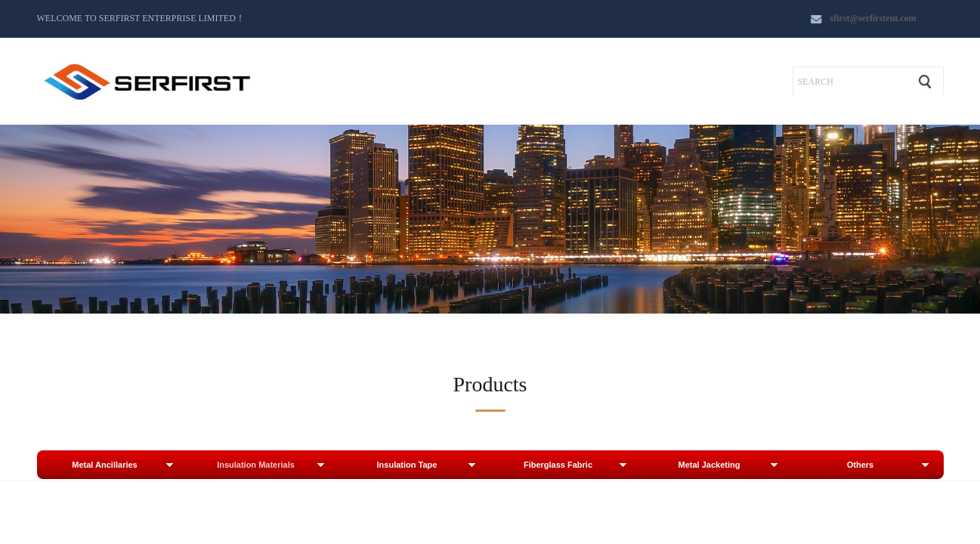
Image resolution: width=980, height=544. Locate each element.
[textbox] (850, 82)
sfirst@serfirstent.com (873, 18)
